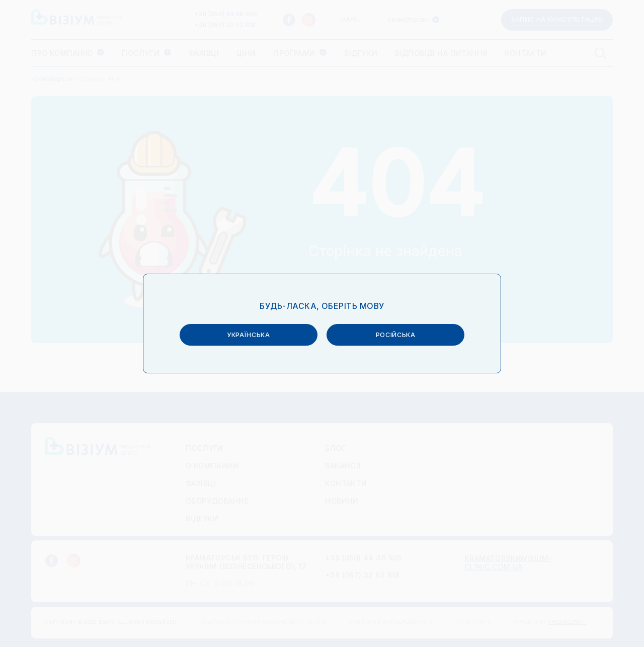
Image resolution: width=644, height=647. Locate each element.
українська (248, 333)
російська (396, 333)
